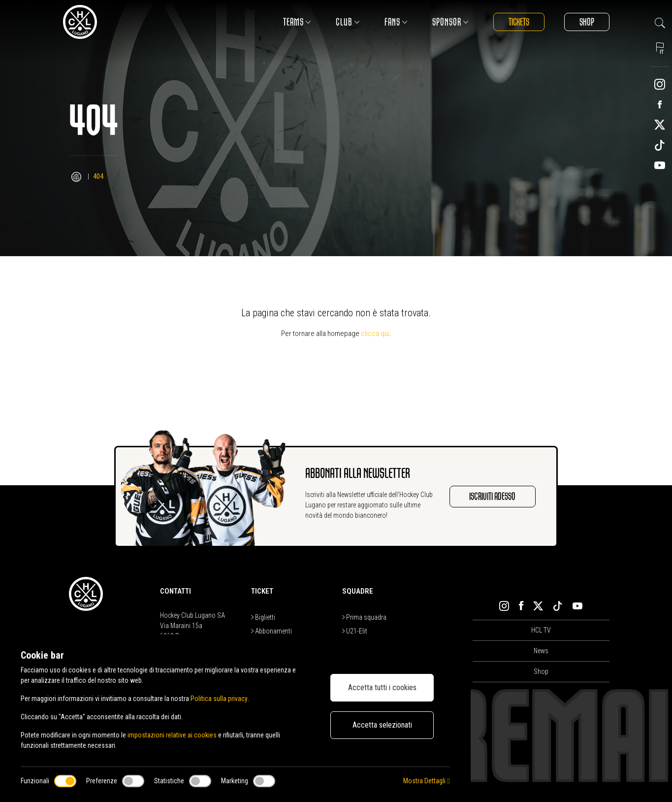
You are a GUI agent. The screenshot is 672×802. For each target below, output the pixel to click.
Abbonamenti (272, 631)
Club (347, 22)
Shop (587, 22)
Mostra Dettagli (426, 781)
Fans (396, 22)
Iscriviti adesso (492, 496)
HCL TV (541, 630)
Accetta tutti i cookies (382, 687)
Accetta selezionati (382, 725)
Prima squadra (364, 617)
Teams (297, 22)
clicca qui (375, 334)
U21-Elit (355, 631)
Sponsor (450, 22)
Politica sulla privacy (219, 699)
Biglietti (263, 617)
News (541, 651)
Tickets (519, 22)
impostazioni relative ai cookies (172, 735)
